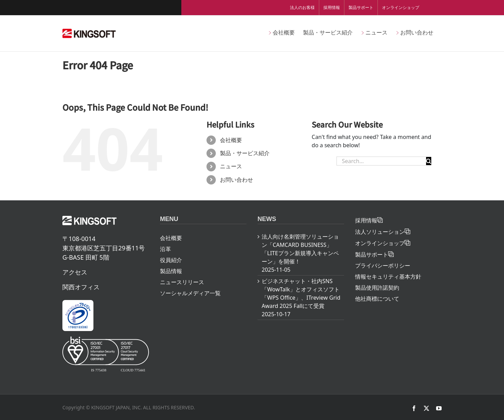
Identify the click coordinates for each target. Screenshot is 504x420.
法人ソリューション (380, 232)
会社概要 (231, 140)
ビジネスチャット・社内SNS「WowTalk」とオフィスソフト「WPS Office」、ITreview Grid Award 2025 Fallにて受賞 (301, 293)
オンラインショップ (401, 7)
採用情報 (332, 7)
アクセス (75, 272)
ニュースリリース (182, 282)
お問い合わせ (236, 180)
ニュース (231, 166)
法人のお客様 (302, 7)
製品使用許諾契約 (377, 288)
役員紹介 (171, 260)
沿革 (165, 249)
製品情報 (171, 271)
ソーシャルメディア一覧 (190, 293)
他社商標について (377, 299)
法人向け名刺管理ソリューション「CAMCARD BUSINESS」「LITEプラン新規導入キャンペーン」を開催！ (300, 249)
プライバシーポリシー (383, 266)
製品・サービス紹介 (245, 153)
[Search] (429, 161)
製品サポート (361, 7)
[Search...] (381, 161)
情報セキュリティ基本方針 (388, 277)
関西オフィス (81, 287)
